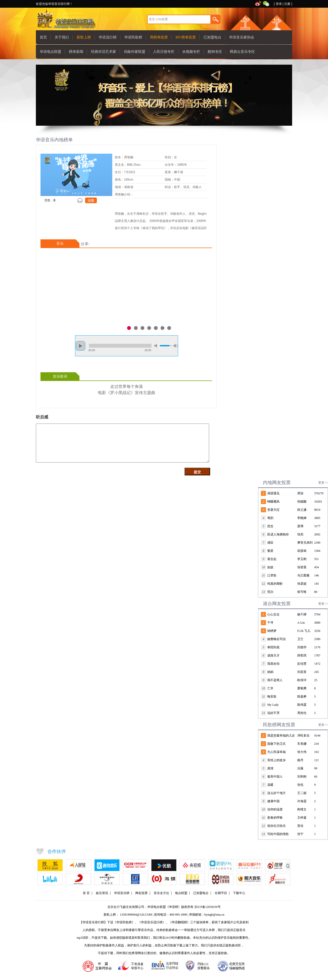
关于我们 (62, 37)
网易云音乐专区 (242, 52)
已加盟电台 (212, 37)
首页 (43, 37)
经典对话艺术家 (104, 52)
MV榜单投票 (186, 37)
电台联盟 (181, 893)
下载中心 (239, 893)
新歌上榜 (84, 37)
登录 (279, 4)
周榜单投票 (159, 37)
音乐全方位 (161, 893)
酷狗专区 (215, 52)
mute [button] (157, 346)
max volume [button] (176, 346)
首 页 (86, 893)
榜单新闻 (76, 52)
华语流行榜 (108, 37)
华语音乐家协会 (242, 37)
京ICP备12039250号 (207, 907)
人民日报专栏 (164, 52)
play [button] (80, 346)
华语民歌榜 (133, 37)
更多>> (323, 483)
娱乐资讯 (102, 893)
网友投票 (141, 893)
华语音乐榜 (122, 893)
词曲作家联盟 (135, 52)
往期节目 (221, 893)
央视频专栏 (191, 52)
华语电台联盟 (50, 52)
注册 (287, 4)
